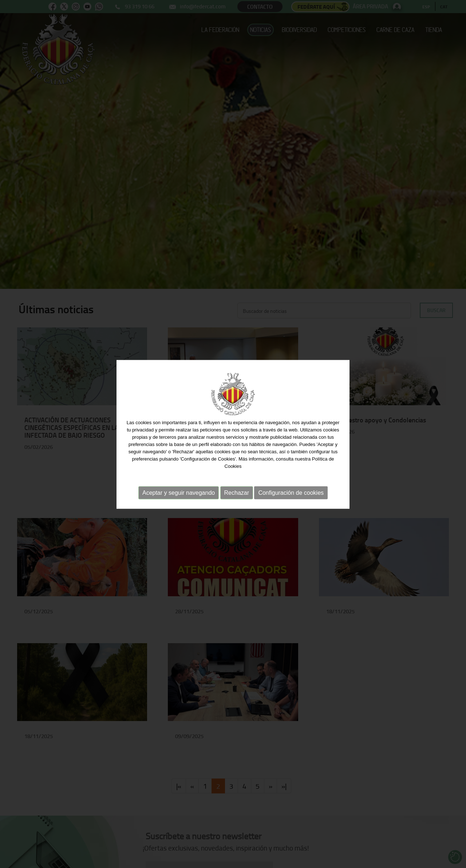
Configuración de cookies (291, 493)
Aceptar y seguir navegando (179, 493)
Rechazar (237, 493)
